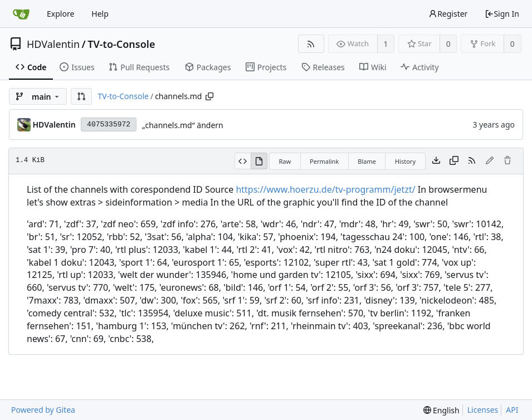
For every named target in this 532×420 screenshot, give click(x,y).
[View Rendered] (259, 161)
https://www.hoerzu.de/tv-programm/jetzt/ (325, 189)
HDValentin (53, 44)
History (405, 161)
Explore (60, 14)
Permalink (324, 161)
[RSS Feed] (311, 44)
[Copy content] (454, 161)
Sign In (502, 14)
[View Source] (243, 161)
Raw (285, 161)
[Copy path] (209, 96)
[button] (81, 96)
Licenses (483, 410)
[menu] (441, 410)
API (512, 410)
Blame (367, 161)
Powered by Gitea (43, 410)
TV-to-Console (121, 44)
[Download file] (436, 161)
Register (448, 14)
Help (100, 14)
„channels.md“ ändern (183, 125)
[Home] (21, 14)
